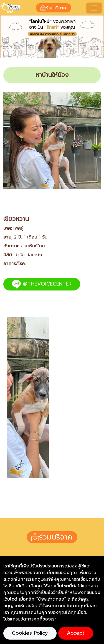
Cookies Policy (30, 633)
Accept (76, 633)
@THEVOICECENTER (42, 284)
